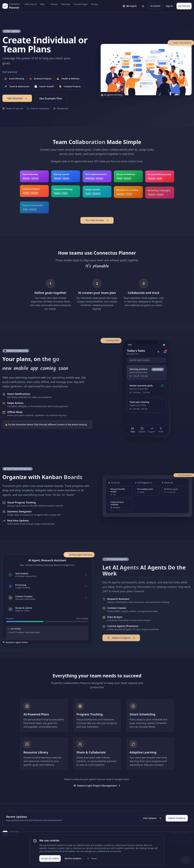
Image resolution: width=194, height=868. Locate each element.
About (66, 842)
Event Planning (14, 79)
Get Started (184, 6)
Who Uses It (31, 4)
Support (123, 842)
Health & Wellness (68, 79)
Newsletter (89, 842)
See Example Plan (51, 98)
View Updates (152, 818)
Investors (166, 842)
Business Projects (41, 79)
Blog (76, 842)
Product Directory (183, 842)
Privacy (134, 842)
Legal (154, 842)
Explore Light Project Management (97, 786)
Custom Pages (80, 4)
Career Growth (44, 86)
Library (54, 4)
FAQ (110, 842)
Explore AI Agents (123, 638)
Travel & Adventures (17, 86)
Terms (144, 842)
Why (42, 4)
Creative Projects (70, 86)
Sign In (169, 6)
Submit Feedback (177, 818)
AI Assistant (155, 6)
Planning (65, 4)
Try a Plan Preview (97, 220)
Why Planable (53, 842)
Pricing (95, 4)
